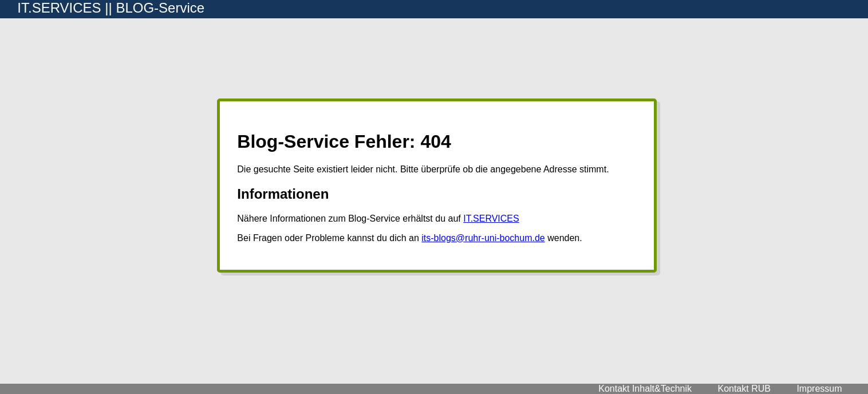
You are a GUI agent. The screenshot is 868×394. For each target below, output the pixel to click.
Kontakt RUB (744, 389)
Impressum (819, 389)
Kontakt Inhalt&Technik (645, 389)
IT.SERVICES (491, 218)
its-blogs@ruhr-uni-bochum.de (483, 238)
